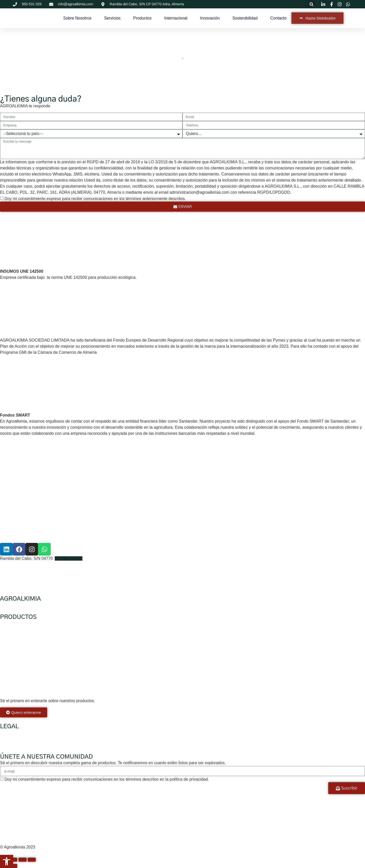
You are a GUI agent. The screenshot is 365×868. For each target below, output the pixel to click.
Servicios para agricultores (53, 605)
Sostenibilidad (245, 18)
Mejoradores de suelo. (20, 662)
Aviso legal (10, 732)
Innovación (210, 18)
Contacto (278, 18)
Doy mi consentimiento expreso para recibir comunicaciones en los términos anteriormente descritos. (95, 199)
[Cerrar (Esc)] (32, 860)
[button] (311, 4)
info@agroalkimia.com (20, 577)
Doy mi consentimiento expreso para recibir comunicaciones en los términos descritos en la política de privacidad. (107, 779)
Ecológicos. (10, 623)
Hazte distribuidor (93, 605)
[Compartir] (23, 860)
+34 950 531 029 (15, 565)
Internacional (176, 18)
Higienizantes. (13, 652)
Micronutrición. (13, 681)
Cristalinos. (10, 691)
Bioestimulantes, (15, 642)
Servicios (112, 18)
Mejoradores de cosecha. (23, 633)
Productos (142, 18)
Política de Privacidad (20, 738)
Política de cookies (17, 745)
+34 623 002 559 (15, 571)
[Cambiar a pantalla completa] (13, 860)
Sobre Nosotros (77, 18)
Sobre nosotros (14, 605)
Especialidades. (14, 671)
